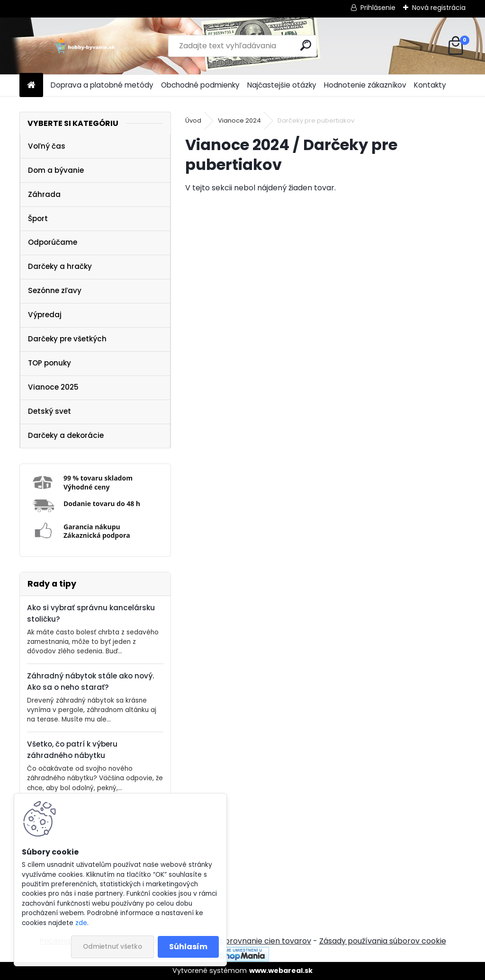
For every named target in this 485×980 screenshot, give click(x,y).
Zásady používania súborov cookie (383, 941)
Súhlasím (188, 947)
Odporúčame (53, 242)
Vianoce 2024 (239, 120)
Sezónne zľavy (55, 290)
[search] (306, 45)
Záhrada (44, 194)
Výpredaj (45, 315)
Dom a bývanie (56, 170)
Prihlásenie (378, 8)
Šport (38, 218)
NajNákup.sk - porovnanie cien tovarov (239, 941)
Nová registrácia (439, 8)
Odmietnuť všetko (112, 947)
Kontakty (430, 85)
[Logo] (85, 46)
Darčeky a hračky (60, 266)
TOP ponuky (49, 363)
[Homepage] (31, 85)
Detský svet (49, 411)
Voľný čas (47, 146)
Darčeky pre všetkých (67, 339)
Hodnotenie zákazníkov (365, 85)
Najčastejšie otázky (282, 85)
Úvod (193, 120)
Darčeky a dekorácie (66, 435)
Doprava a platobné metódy (102, 85)
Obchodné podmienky (200, 85)
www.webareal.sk (281, 971)
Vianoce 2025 (53, 387)
